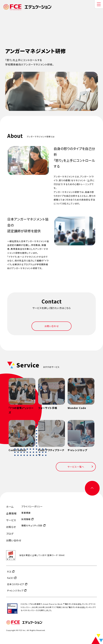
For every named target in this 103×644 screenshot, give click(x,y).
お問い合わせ (52, 326)
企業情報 (11, 513)
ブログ (10, 534)
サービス (11, 520)
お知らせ (11, 527)
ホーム (10, 507)
